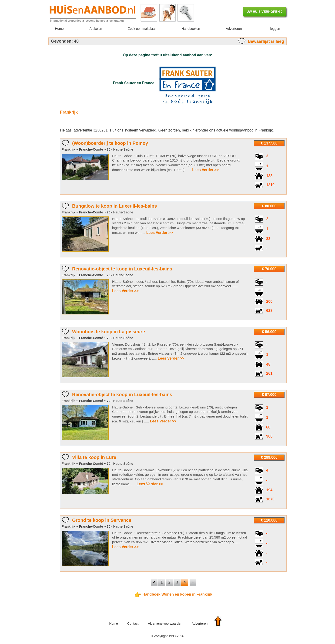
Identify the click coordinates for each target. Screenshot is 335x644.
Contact (133, 624)
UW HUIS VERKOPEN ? (265, 12)
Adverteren (234, 29)
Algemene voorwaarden (165, 624)
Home (59, 29)
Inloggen (274, 29)
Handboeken (191, 29)
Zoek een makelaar (142, 29)
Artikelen (96, 29)
